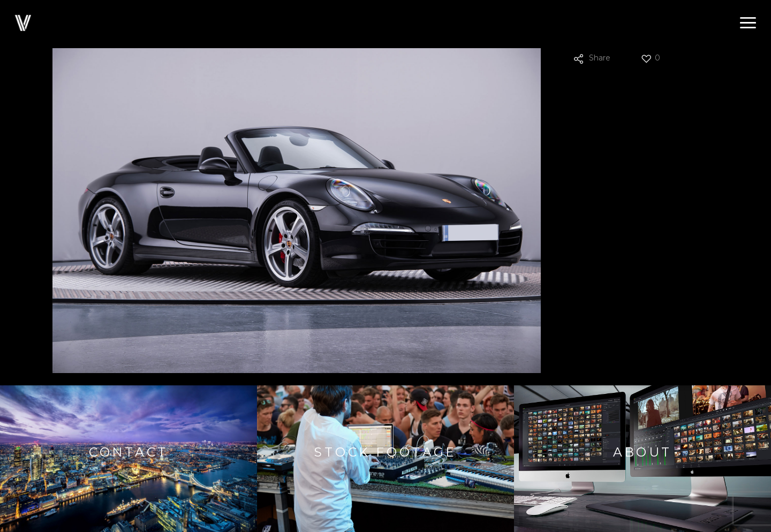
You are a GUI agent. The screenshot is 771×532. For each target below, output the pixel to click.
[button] (748, 23)
